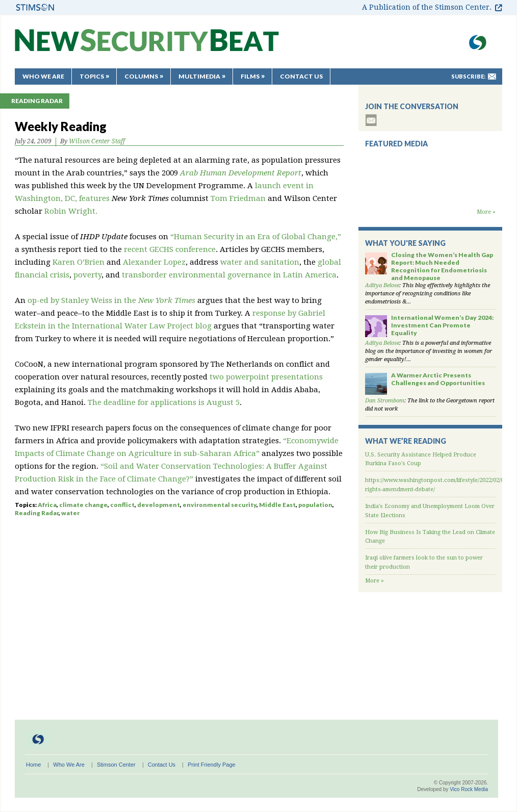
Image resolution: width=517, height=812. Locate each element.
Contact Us (301, 76)
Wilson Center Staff (97, 141)
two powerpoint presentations (266, 377)
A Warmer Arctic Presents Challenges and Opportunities (438, 379)
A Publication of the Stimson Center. (427, 7)
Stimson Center (116, 765)
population (315, 505)
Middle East (277, 505)
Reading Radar (37, 101)
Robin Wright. (71, 211)
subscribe (371, 120)
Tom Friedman (238, 198)
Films (250, 76)
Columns (141, 76)
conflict (122, 505)
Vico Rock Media (469, 789)
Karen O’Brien (79, 262)
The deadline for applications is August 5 (164, 402)
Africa (47, 505)
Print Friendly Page (212, 765)
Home (33, 765)
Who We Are (43, 76)
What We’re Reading (406, 441)
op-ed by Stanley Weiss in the (111, 300)
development (159, 505)
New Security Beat (147, 45)
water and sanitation (260, 262)
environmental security (219, 505)
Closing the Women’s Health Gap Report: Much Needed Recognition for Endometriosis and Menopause (442, 266)
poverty (86, 275)
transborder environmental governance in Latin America (229, 275)
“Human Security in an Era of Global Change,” (256, 237)
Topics (92, 76)
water (70, 513)
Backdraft (430, 198)
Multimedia (199, 76)
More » (486, 212)
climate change (83, 505)
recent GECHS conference (170, 249)
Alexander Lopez (154, 262)
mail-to (492, 77)
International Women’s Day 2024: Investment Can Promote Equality (442, 325)
